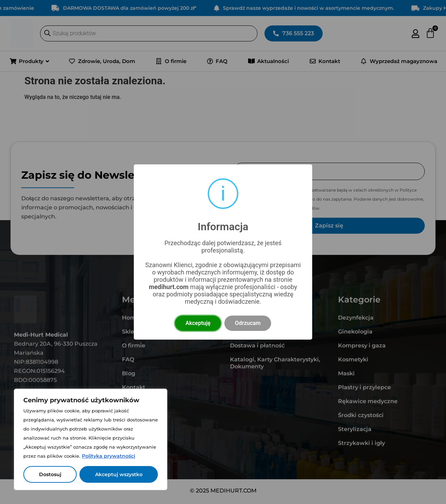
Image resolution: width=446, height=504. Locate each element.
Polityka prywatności (109, 456)
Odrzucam (248, 323)
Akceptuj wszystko (119, 474)
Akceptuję (198, 323)
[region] (91, 439)
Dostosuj (50, 474)
